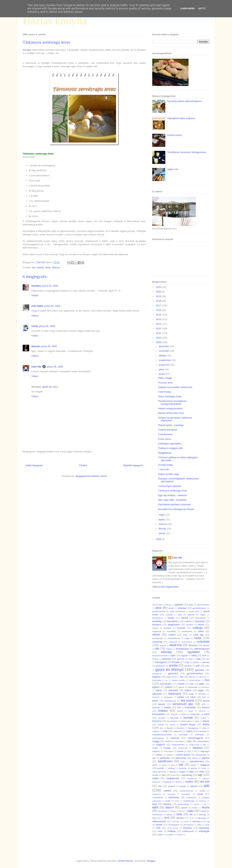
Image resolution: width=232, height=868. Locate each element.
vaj (208, 821)
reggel (182, 772)
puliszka (183, 768)
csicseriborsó (174, 638)
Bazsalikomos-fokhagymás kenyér (176, 509)
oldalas (159, 755)
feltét (191, 659)
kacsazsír (205, 687)
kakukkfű (173, 690)
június (162, 374)
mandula (202, 731)
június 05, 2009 (50, 286)
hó (167, 680)
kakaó (159, 690)
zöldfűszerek (188, 831)
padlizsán (165, 758)
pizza (193, 765)
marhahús (200, 735)
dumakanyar (183, 649)
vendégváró (174, 825)
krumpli (188, 718)
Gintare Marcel (125, 861)
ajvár (191, 605)
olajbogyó (205, 751)
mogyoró (160, 745)
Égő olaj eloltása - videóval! (172, 495)
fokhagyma (161, 662)
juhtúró (169, 687)
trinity (35, 326)
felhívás (181, 659)
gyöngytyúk (157, 674)
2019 (159, 296)
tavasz (197, 804)
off (195, 751)
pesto (164, 765)
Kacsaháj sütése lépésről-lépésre (185, 101)
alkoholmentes (203, 605)
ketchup (156, 707)
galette (196, 662)
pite (181, 765)
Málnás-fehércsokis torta (171, 413)
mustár (167, 748)
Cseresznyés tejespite (170, 486)
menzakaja (179, 741)
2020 (159, 292)
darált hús (176, 645)
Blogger (151, 861)
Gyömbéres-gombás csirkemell (174, 504)
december (164, 346)
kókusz (206, 707)
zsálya (160, 834)
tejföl (155, 807)
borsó (201, 625)
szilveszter (174, 797)
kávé (193, 697)
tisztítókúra (163, 811)
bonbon (190, 625)
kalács (188, 690)
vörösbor (188, 828)
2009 (159, 342)
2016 (159, 310)
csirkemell (173, 642)
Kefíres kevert (174, 135)
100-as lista (157, 605)
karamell (156, 697)
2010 (159, 338)
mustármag (183, 748)
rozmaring (187, 775)
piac (173, 765)
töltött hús (156, 818)
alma (158, 608)
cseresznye (158, 638)
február (163, 529)
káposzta (157, 694)
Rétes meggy (165, 378)
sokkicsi (179, 782)
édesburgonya (202, 649)
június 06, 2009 (49, 346)
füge (187, 662)
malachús (177, 731)
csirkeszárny (187, 642)
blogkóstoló (174, 625)
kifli (179, 707)
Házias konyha (55, 21)
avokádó (169, 615)
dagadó (163, 645)
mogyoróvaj (194, 745)
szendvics (186, 794)
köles (191, 711)
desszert (193, 645)
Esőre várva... (165, 439)
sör (160, 786)
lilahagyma (193, 728)
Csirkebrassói (165, 434)
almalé (171, 608)
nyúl (189, 751)
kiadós (41, 267)
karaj (191, 694)
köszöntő (162, 718)
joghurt (156, 687)
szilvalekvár (158, 797)
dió (157, 649)
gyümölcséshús (195, 673)
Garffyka (36, 286)
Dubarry (169, 649)
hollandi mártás (178, 680)
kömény (202, 711)
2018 (159, 301)
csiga (187, 638)
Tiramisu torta (165, 383)
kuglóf (203, 718)
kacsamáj (193, 687)
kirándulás (190, 707)
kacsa (181, 687)
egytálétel (194, 652)
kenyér (162, 704)
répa (191, 772)
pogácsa (205, 765)
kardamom (168, 697)
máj (204, 728)
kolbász (163, 711)
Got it (202, 8)
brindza (155, 628)
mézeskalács (203, 741)
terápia (195, 808)
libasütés (180, 728)
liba (161, 728)
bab (180, 615)
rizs (164, 775)
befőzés (188, 621)
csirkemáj (157, 642)
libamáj (170, 728)
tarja (155, 804)
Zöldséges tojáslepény (170, 444)
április (162, 520)
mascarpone (158, 738)
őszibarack (201, 755)
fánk (204, 655)
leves (48, 267)
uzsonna (176, 822)
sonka (189, 782)
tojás (191, 811)
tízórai (173, 811)
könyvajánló (159, 714)
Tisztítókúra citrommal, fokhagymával (187, 152)
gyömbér (200, 670)
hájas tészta (171, 677)
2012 (159, 328)
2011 (159, 333)
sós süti (205, 782)
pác (154, 758)
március (163, 524)
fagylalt (184, 655)
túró (167, 818)
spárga (183, 786)
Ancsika (27, 50)
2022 (159, 287)
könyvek (174, 714)
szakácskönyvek (187, 791)
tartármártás (184, 804)
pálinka (195, 758)
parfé (183, 762)
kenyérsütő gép (183, 704)
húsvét (181, 684)
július (162, 369)
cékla (201, 631)
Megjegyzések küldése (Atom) (91, 476)
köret (184, 714)
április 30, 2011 (50, 387)
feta (198, 659)
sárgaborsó (192, 778)
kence (206, 701)
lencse (161, 725)
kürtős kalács (186, 721)
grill (198, 666)
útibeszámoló (159, 821)
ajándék (179, 605)
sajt (200, 775)
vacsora (196, 821)
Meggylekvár (165, 453)
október (163, 356)
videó (199, 825)
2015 (159, 315)
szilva (200, 794)
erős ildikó (37, 306)
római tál (175, 775)
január (162, 533)
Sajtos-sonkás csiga (169, 474)
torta (179, 814)
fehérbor (167, 659)
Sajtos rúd (172, 169)
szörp (177, 801)
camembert (187, 631)
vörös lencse (173, 828)
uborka (180, 818)
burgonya (157, 631)
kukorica (157, 721)
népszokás (169, 751)
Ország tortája (165, 465)
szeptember (165, 360)
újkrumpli (202, 818)
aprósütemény (199, 608)
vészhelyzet (188, 825)
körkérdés (195, 714)
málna (189, 731)
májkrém (156, 731)
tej (205, 804)
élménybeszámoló (160, 656)
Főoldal (83, 465)
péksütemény (197, 761)
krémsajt (174, 718)
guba (207, 666)
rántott (172, 772)
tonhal (203, 811)
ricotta (155, 775)
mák (165, 731)
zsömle (180, 835)
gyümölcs (173, 673)
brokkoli (167, 628)
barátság (157, 621)
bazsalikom (173, 621)
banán (171, 618)
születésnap (189, 801)
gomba (173, 665)
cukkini (172, 635)
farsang (155, 659)
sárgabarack (173, 778)
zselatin (170, 835)
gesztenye (160, 666)
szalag (202, 791)
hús (34, 267)
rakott (204, 768)
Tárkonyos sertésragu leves (173, 491)
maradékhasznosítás (162, 735)
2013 (159, 324)
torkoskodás (157, 815)
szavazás (171, 794)
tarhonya (202, 801)
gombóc (188, 666)
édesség (166, 652)
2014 (159, 319)
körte (207, 714)
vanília (159, 825)
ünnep (186, 822)
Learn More (187, 8)
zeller (160, 831)
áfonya (168, 605)
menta (168, 741)
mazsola (175, 738)
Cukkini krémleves (168, 430)
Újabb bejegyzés (34, 465)
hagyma (156, 677)
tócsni (182, 811)
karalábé (202, 694)
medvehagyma (195, 738)
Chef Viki (36, 367)
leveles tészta (188, 725)
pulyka (194, 768)
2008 (159, 539)
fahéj (194, 655)
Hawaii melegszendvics (170, 408)
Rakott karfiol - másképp (171, 425)
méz (189, 741)
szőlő (168, 801)
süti (206, 786)
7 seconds (163, 469)
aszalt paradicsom (177, 611)
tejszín (170, 807)
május (162, 515)
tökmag (202, 814)
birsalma (157, 625)
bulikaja (198, 628)
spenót (194, 786)
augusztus (164, 365)
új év (191, 818)
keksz (155, 701)
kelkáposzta (170, 701)
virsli (207, 825)
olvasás (170, 755)
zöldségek (204, 831)
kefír (204, 697)
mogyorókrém (178, 745)
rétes (202, 772)
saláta (155, 778)
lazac (197, 721)
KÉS (204, 704)
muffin (155, 748)
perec (155, 765)
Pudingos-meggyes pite (170, 448)
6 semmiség (164, 392)
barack (185, 618)
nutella (180, 751)
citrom (156, 635)
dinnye (206, 645)
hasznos (203, 677)
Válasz (35, 295)
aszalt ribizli (194, 611)
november (164, 351)
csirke (198, 638)
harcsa (192, 677)
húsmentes (166, 684)
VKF (158, 828)
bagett (203, 615)
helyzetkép (157, 680)
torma (169, 814)
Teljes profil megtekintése (165, 587)
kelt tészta (187, 701)
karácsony (175, 694)
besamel (200, 621)
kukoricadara (172, 721)
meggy (156, 741)
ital (192, 684)
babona (191, 615)
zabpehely (204, 828)
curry (185, 635)
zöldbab (171, 831)
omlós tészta (183, 755)
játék (202, 684)
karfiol (181, 697)
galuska (206, 662)
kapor (201, 690)
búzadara (171, 631)
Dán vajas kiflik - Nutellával (172, 500)
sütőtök (167, 791)
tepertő (184, 808)
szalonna (157, 794)
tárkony (56, 267)
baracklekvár (201, 618)
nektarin (156, 751)
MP (205, 745)
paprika (205, 758)
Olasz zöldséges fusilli (170, 396)
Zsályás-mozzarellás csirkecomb (175, 387)
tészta (206, 807)
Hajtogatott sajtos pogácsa (181, 118)
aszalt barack (159, 611)
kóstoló (180, 711)
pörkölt (160, 768)
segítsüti (167, 782)
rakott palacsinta (159, 772)
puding (171, 768)
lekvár (206, 721)
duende (36, 346)
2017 (159, 305)
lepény (172, 725)
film (208, 659)
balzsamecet (158, 618)
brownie (181, 628)
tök (191, 814)
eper (173, 655)
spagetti (171, 786)
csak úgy (198, 635)
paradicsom (165, 761)
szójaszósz (191, 797)
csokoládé (203, 642)
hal (182, 677)
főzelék (176, 662)
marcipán (183, 735)
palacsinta (181, 758)
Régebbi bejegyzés (133, 465)
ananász (182, 608)
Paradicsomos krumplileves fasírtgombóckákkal (172, 402)
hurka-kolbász (195, 680)
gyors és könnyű (169, 669)
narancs (198, 748)
